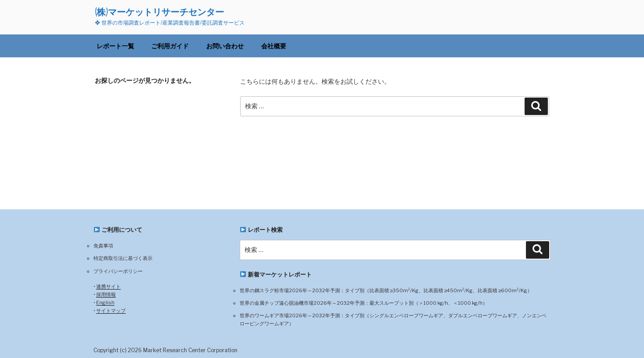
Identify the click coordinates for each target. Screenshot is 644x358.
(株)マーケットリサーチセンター (159, 12)
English (105, 303)
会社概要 (274, 46)
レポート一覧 (115, 46)
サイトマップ (111, 311)
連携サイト (108, 286)
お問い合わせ (225, 46)
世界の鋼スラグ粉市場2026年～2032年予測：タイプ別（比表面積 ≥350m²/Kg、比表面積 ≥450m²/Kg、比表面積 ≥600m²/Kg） (386, 290)
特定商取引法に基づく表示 (123, 258)
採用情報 (106, 294)
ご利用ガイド (170, 46)
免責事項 (103, 246)
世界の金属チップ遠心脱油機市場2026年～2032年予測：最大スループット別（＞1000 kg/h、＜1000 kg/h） (364, 303)
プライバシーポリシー (118, 271)
